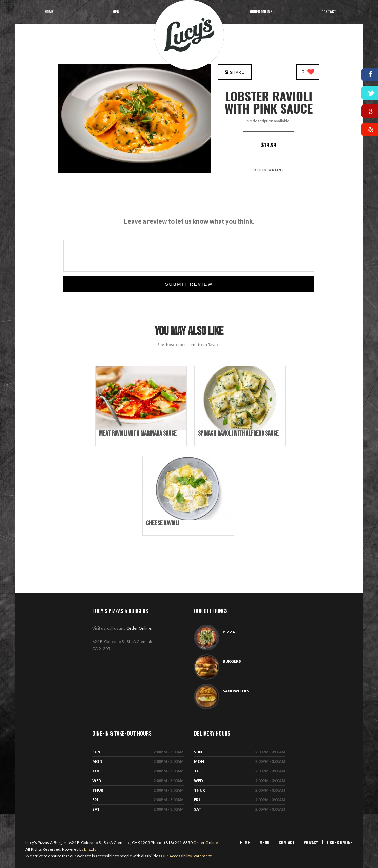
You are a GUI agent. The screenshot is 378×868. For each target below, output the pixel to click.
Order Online (261, 12)
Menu (117, 12)
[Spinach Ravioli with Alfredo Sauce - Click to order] (240, 429)
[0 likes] (308, 72)
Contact (329, 12)
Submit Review (189, 284)
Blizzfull (91, 849)
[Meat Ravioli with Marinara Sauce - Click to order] (141, 429)
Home (49, 12)
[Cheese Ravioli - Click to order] (188, 519)
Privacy (311, 843)
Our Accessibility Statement (186, 856)
